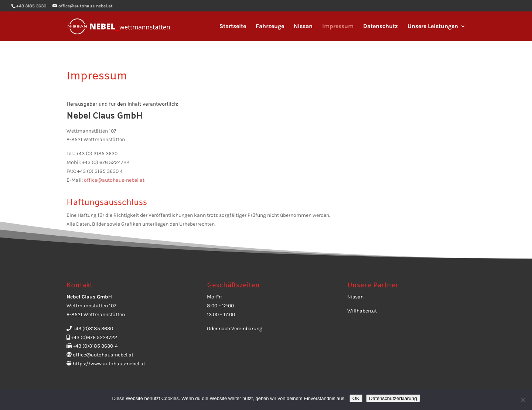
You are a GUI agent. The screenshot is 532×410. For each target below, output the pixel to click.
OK (356, 398)
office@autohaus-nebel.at (114, 180)
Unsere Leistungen (433, 27)
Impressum (338, 27)
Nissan (303, 27)
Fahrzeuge (270, 27)
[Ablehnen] (523, 400)
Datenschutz (381, 27)
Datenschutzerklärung (393, 398)
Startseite (233, 27)
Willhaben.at (362, 311)
